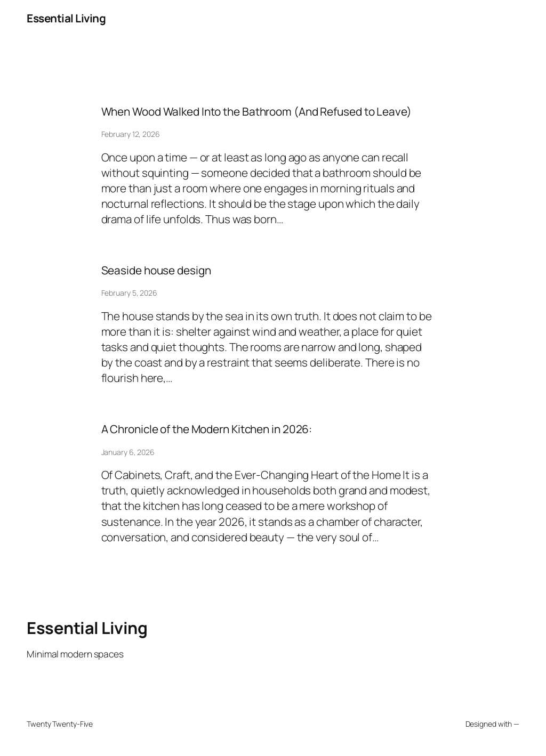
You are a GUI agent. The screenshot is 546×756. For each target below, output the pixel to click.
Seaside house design (156, 270)
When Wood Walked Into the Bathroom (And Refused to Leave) (256, 112)
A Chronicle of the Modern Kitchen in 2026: (207, 429)
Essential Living (66, 18)
